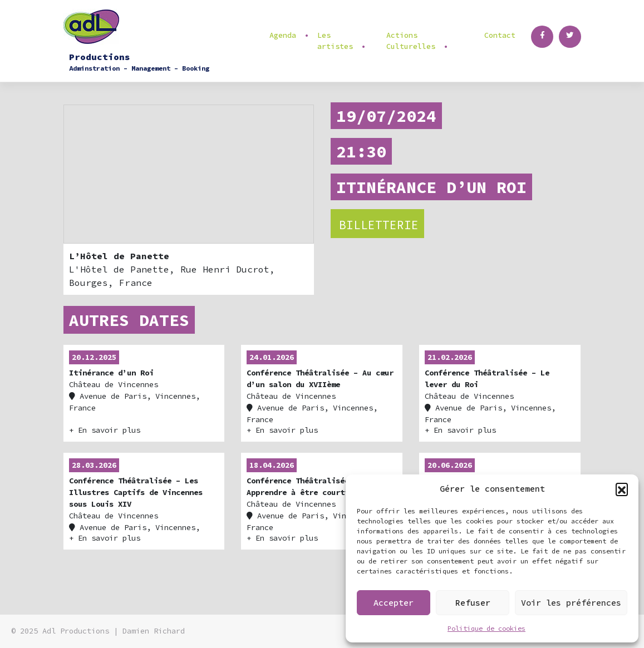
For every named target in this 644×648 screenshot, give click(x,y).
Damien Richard (154, 631)
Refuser (473, 603)
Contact (500, 35)
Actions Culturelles (411, 41)
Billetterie (379, 225)
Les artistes (335, 41)
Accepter (394, 603)
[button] (622, 489)
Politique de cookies (486, 628)
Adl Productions (76, 631)
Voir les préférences (571, 603)
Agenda (283, 35)
